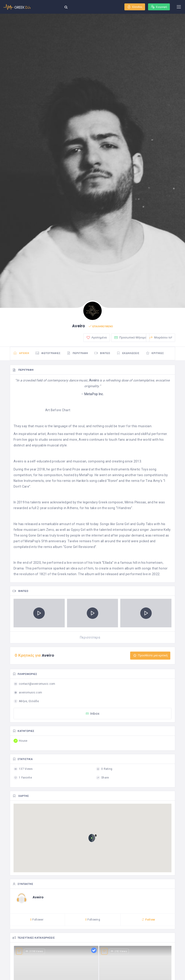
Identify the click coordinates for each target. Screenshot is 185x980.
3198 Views (34, 952)
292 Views (119, 952)
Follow (148, 920)
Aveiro (38, 898)
